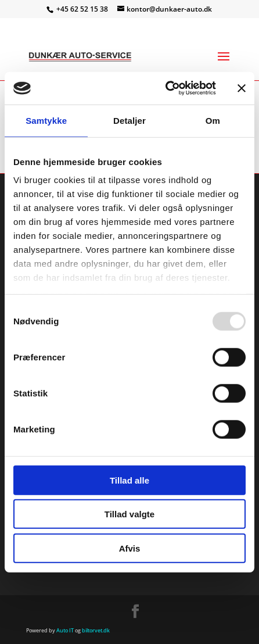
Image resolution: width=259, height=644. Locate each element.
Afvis (130, 548)
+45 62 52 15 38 (83, 9)
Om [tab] (213, 120)
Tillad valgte (129, 514)
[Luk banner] (242, 88)
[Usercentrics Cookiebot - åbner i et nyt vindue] (165, 88)
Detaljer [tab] (129, 120)
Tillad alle (129, 480)
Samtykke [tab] (46, 120)
